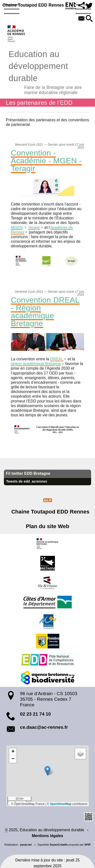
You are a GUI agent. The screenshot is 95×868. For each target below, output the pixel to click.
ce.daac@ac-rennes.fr (44, 727)
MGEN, (17, 228)
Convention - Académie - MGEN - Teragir (46, 161)
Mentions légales (47, 836)
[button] (81, 6)
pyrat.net (26, 845)
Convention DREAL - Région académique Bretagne (45, 312)
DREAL (57, 359)
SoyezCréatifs (59, 845)
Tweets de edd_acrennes (27, 481)
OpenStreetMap (61, 804)
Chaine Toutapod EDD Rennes (33, 5)
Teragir (34, 228)
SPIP (87, 845)
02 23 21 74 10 (35, 714)
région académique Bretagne (36, 364)
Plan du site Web (47, 526)
